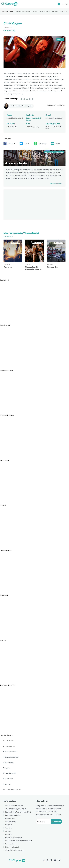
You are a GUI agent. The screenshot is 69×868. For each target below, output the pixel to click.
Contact (8, 831)
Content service (11, 822)
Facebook (9, 144)
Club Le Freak (9, 741)
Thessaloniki (7, 12)
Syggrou (7, 768)
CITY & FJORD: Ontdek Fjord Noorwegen (19, 841)
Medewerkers (10, 818)
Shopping (55, 11)
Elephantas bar (9, 746)
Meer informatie (56, 184)
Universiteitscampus (11, 757)
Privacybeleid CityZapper (14, 837)
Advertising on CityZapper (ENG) (16, 809)
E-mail (55, 144)
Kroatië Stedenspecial (13, 847)
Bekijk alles (7, 236)
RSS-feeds (9, 825)
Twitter (25, 144)
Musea (35, 11)
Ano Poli (7, 784)
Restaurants (64, 11)
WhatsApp (40, 144)
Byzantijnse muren (10, 752)
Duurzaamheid (10, 844)
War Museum (8, 762)
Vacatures (9, 828)
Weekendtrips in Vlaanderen (15, 850)
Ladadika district (9, 773)
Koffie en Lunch (45, 11)
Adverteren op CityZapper (14, 806)
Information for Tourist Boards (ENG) (18, 812)
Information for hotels (13, 815)
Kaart (60, 39)
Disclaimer (9, 834)
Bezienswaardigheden (23, 11)
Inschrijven (56, 821)
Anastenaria (8, 779)
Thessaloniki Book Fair (12, 790)
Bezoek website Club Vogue (34, 119)
